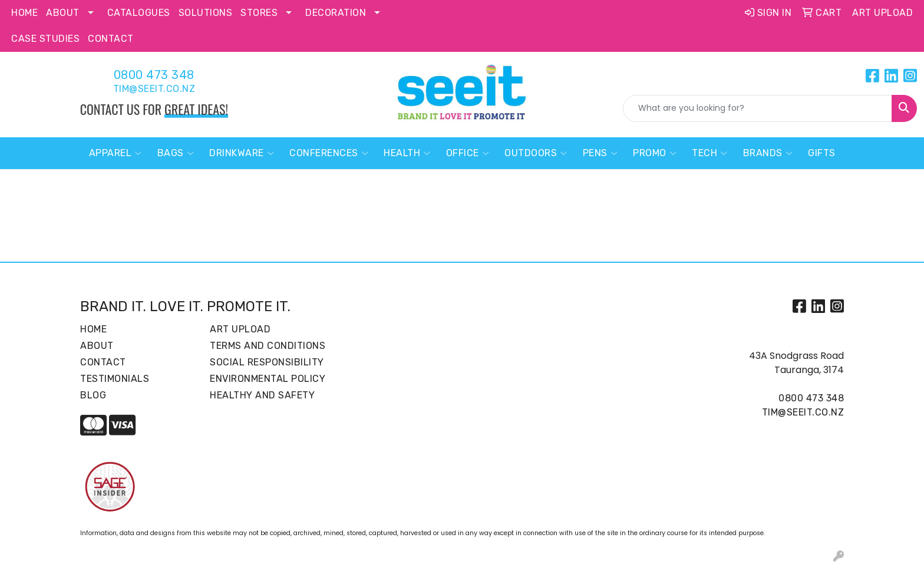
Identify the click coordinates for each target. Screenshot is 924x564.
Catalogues (139, 13)
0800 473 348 (154, 75)
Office (468, 153)
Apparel (115, 153)
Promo (655, 153)
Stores (259, 13)
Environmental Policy (268, 379)
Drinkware (242, 153)
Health (407, 153)
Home (24, 13)
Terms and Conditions (268, 346)
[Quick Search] (758, 108)
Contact (111, 39)
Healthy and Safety (262, 395)
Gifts (822, 153)
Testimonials (115, 379)
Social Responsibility (267, 362)
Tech (710, 153)
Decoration (336, 13)
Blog (93, 395)
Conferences (329, 153)
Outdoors (536, 153)
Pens (600, 153)
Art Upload (240, 329)
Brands (768, 153)
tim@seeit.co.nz (154, 89)
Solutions (206, 13)
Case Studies (45, 39)
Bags (176, 153)
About (63, 13)
